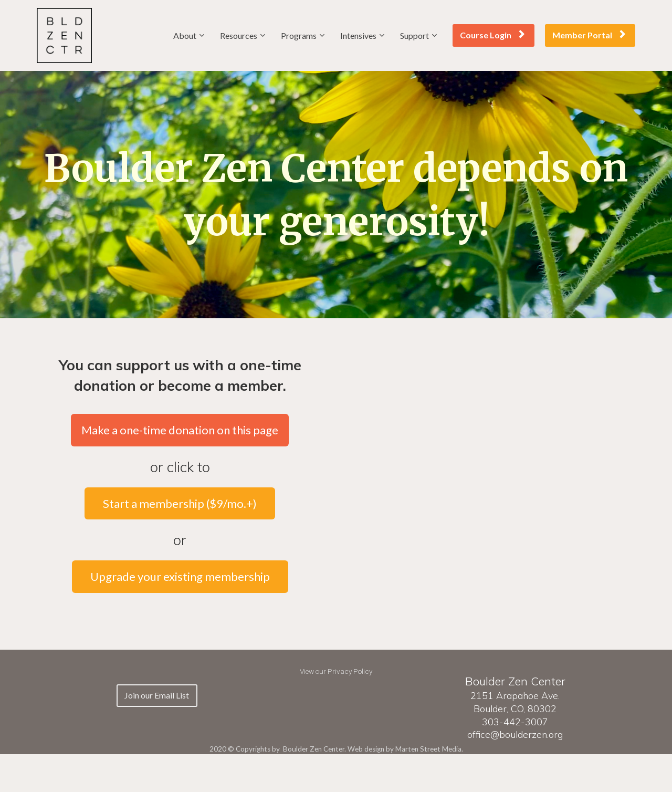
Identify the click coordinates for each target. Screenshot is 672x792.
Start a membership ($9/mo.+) (180, 503)
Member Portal (589, 35)
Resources (239, 35)
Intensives (358, 35)
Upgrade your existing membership (180, 576)
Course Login (492, 35)
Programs (299, 35)
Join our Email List (157, 695)
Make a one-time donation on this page (180, 430)
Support (414, 35)
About (185, 35)
